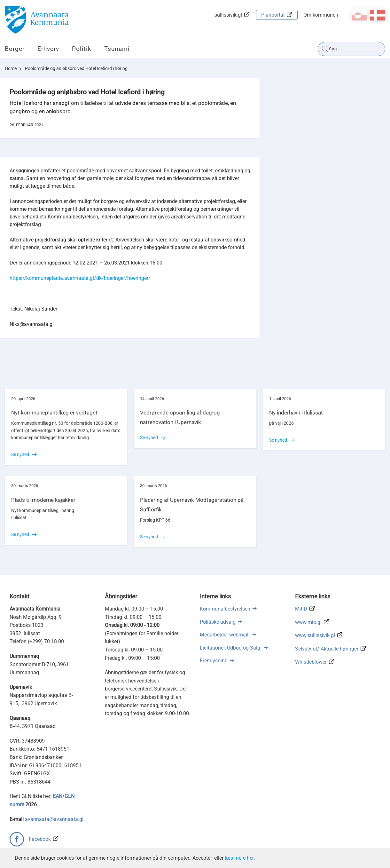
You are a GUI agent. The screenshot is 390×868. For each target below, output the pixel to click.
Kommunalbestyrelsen (225, 609)
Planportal (273, 15)
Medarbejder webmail (225, 635)
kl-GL (359, 15)
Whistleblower (311, 662)
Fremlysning (214, 661)
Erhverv (48, 49)
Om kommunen (321, 15)
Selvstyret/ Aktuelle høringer (327, 649)
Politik (82, 49)
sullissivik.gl (228, 15)
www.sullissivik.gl (315, 635)
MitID (301, 609)
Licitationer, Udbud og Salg (231, 648)
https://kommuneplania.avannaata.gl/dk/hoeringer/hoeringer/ (80, 278)
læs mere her (239, 858)
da (378, 15)
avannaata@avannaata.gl (54, 819)
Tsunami (117, 49)
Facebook (40, 839)
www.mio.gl (308, 622)
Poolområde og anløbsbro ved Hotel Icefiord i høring (76, 68)
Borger (15, 49)
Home (11, 68)
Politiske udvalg (218, 622)
